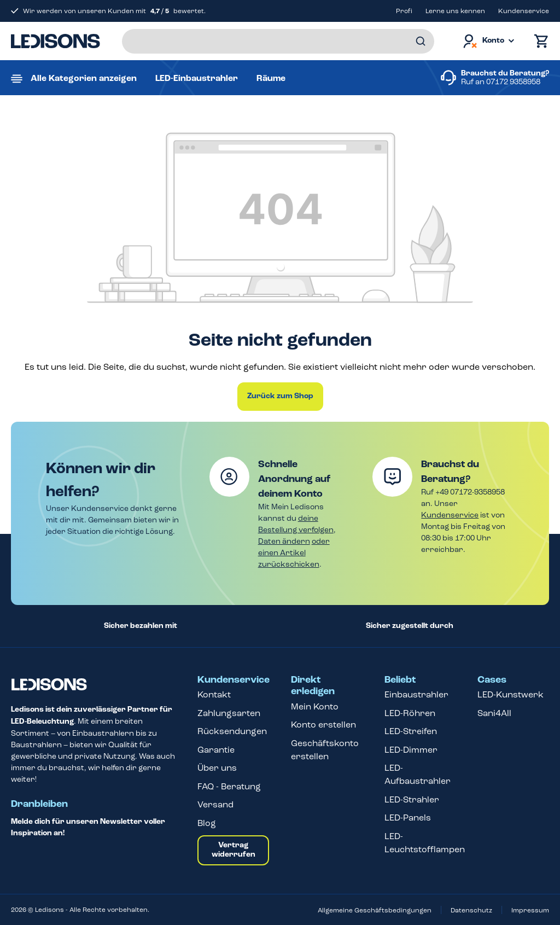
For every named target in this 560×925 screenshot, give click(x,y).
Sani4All (494, 713)
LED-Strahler (412, 799)
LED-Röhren (410, 713)
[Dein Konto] (488, 41)
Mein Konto (315, 706)
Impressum (530, 910)
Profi (404, 11)
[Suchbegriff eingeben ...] (278, 41)
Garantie (216, 750)
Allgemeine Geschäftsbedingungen (375, 910)
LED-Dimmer (411, 750)
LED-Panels (408, 818)
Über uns (217, 768)
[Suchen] (421, 41)
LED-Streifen (411, 731)
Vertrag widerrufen (234, 850)
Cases (492, 680)
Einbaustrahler (416, 694)
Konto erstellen (323, 725)
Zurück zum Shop (280, 396)
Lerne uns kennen (455, 11)
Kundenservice (524, 11)
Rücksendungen (232, 731)
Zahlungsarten (229, 713)
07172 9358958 (513, 82)
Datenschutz (471, 910)
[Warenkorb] (539, 41)
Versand (215, 804)
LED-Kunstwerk (511, 694)
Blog (207, 823)
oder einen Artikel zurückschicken (294, 553)
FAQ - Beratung (229, 786)
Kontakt (214, 694)
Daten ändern (284, 541)
